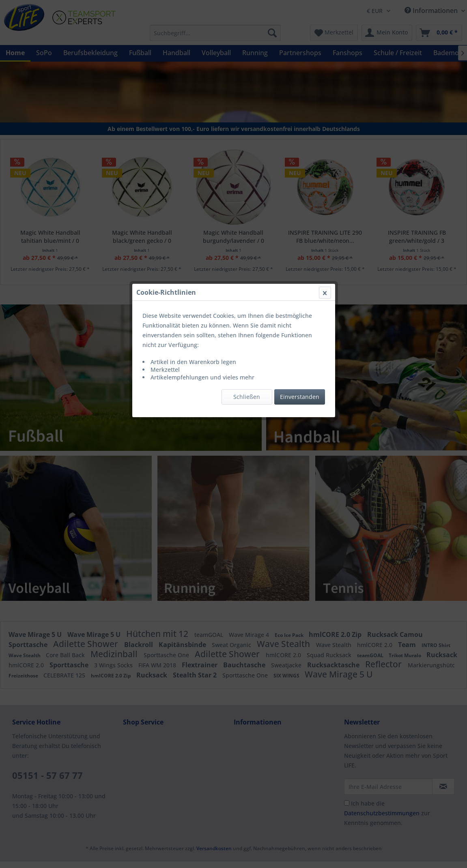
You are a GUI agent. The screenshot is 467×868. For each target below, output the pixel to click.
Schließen (247, 192)
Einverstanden (300, 192)
